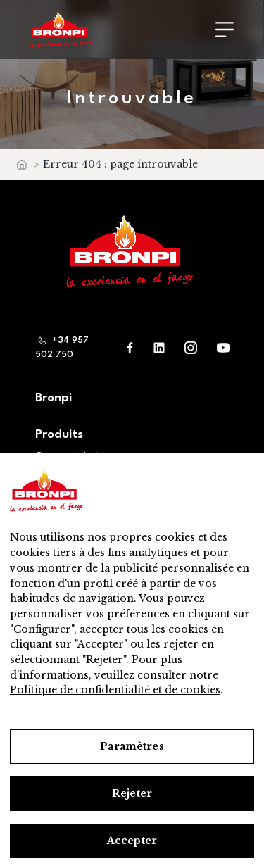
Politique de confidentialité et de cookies (115, 690)
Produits (59, 435)
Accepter (132, 841)
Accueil (21, 168)
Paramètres (132, 746)
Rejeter (132, 793)
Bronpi (54, 398)
